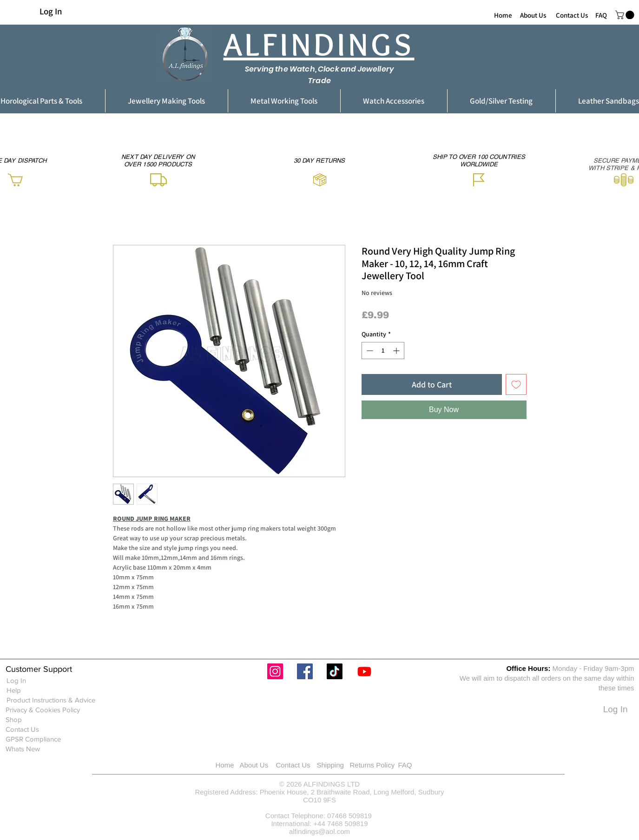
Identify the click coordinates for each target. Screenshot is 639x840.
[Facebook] (305, 671)
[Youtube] (364, 671)
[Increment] (397, 351)
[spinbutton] (383, 351)
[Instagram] (275, 671)
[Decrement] (369, 351)
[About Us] (533, 15)
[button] (626, 15)
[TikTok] (335, 671)
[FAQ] (601, 15)
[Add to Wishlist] (516, 384)
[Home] (503, 15)
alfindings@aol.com (319, 831)
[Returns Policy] (384, 765)
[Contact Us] (572, 15)
